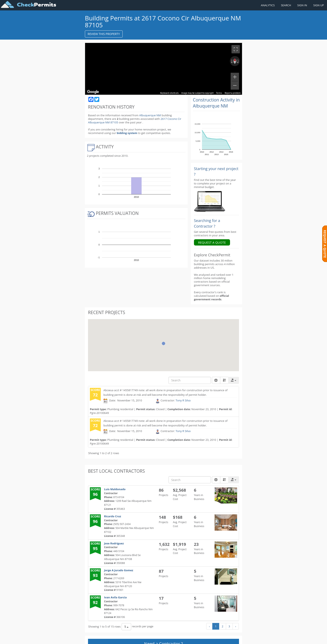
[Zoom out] (235, 85)
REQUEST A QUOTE (212, 242)
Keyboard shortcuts (169, 93)
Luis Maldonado (115, 489)
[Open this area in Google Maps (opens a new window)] (93, 92)
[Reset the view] (235, 61)
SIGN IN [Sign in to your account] (302, 5)
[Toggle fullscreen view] (236, 49)
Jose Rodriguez (114, 543)
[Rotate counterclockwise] (231, 61)
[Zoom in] (235, 77)
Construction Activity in (216, 103)
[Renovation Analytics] (210, 201)
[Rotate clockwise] (238, 61)
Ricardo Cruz (113, 516)
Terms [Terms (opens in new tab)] (219, 93)
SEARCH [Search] (286, 5)
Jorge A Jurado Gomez (119, 570)
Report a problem (233, 93)
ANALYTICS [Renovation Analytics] (268, 5)
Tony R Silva (183, 401)
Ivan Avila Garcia (115, 597)
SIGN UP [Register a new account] (319, 5)
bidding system (127, 133)
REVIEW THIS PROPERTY (104, 34)
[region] (163, 69)
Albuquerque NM (150, 115)
